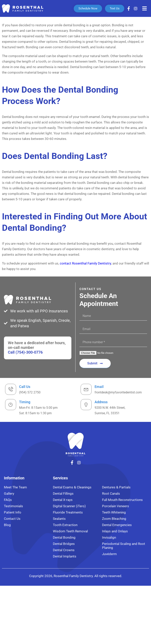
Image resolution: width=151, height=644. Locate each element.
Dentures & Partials (116, 487)
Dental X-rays (63, 500)
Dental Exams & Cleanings (72, 487)
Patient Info (13, 512)
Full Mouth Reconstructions (122, 500)
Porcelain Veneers (116, 506)
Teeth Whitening (114, 512)
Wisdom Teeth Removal (70, 531)
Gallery (9, 493)
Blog (7, 525)
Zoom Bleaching (114, 519)
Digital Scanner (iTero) (69, 506)
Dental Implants (65, 556)
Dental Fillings (63, 493)
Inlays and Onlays (115, 531)
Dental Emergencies (117, 525)
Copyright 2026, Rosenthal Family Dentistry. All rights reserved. (76, 576)
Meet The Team (15, 487)
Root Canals (111, 493)
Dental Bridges (64, 544)
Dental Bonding (64, 537)
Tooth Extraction (65, 525)
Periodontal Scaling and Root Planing (124, 546)
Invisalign (109, 537)
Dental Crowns (64, 550)
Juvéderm (109, 554)
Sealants (59, 519)
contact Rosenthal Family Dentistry (85, 263)
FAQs (8, 500)
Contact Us (12, 519)
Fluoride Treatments (68, 512)
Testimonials (13, 506)
